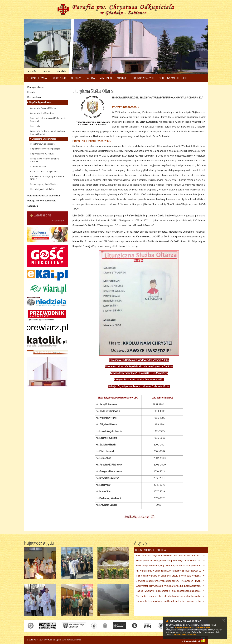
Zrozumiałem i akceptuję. (186, 635)
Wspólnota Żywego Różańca (43, 108)
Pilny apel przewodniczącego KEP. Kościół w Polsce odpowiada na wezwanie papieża (169, 565)
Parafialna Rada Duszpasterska (44, 196)
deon (139, 550)
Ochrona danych (143, 78)
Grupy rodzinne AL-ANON (42, 154)
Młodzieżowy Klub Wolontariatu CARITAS (45, 160)
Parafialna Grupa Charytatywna (44, 171)
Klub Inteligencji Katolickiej (42, 189)
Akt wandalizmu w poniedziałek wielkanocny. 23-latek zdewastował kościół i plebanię (169, 571)
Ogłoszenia (59, 78)
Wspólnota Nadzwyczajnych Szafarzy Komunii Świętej (48, 133)
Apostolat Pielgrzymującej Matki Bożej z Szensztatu (48, 120)
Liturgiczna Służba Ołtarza (44, 139)
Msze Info (106, 78)
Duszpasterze (34, 97)
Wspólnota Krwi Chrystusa (42, 113)
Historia (31, 92)
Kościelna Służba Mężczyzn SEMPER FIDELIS (47, 178)
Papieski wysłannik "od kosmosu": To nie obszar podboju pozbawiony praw (169, 591)
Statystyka (33, 206)
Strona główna (37, 78)
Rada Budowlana (38, 167)
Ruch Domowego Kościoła (42, 144)
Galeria (90, 78)
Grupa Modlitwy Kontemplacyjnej (45, 149)
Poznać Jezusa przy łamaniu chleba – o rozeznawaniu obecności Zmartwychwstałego (169, 555)
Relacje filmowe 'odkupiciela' (42, 201)
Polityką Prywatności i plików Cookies (192, 627)
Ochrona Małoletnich (173, 78)
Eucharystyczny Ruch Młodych (44, 184)
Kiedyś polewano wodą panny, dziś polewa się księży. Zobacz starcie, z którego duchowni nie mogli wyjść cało (169, 560)
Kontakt (47, 71)
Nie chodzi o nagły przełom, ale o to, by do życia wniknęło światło (168, 596)
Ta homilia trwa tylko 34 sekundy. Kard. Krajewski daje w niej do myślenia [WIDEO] (169, 576)
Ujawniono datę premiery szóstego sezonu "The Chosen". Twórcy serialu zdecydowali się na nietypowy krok (169, 581)
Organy (76, 78)
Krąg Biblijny (36, 126)
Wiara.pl (149, 550)
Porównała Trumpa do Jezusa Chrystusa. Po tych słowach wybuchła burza (169, 601)
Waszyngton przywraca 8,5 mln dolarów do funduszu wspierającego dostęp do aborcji (169, 586)
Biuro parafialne (36, 87)
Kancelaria (61, 71)
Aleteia (161, 550)
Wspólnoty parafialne (40, 102)
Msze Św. (32, 71)
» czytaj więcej (58, 220)
